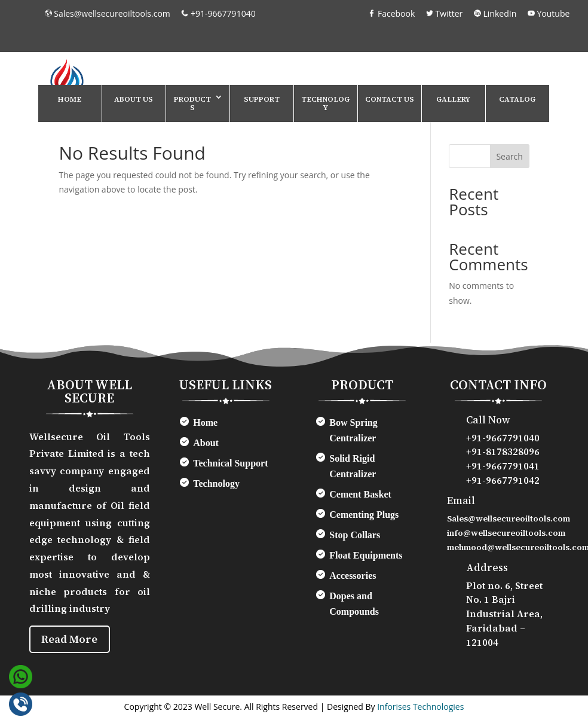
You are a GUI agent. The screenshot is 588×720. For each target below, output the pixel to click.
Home (70, 99)
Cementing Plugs (364, 515)
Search (509, 156)
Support (262, 99)
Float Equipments (366, 555)
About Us (134, 99)
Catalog (517, 99)
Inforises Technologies (420, 709)
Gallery (453, 99)
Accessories (353, 576)
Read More (73, 640)
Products (192, 103)
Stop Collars (355, 535)
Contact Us (390, 99)
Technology (325, 103)
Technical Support (230, 463)
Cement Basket (360, 494)
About (206, 443)
